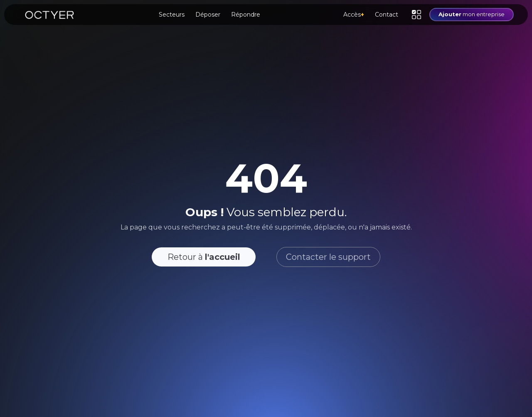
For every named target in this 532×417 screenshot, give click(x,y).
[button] (416, 15)
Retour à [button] (204, 257)
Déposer (208, 15)
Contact (387, 15)
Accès (354, 15)
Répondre (246, 15)
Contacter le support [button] (328, 257)
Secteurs (172, 15)
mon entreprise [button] (472, 14)
